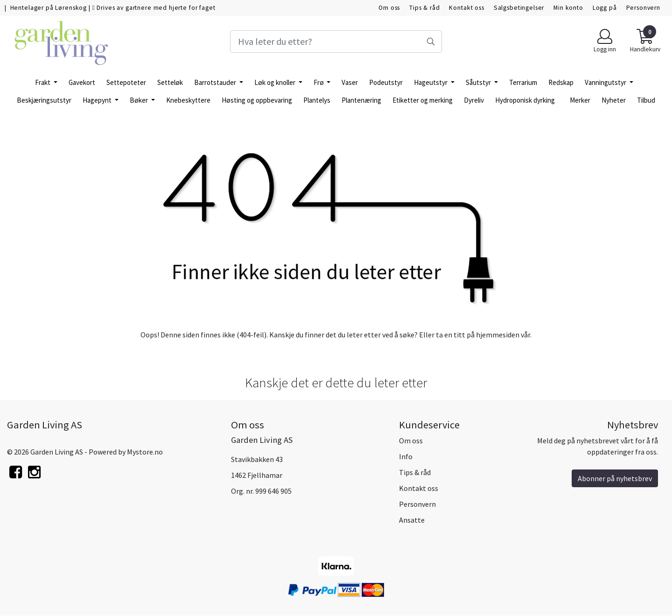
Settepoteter (126, 82)
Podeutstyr (386, 82)
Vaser (350, 82)
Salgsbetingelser (519, 8)
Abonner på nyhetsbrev (615, 478)
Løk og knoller (276, 82)
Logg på (605, 8)
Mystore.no (145, 452)
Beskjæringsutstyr (44, 100)
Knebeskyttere (188, 100)
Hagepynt (98, 100)
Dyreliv (474, 100)
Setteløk (170, 82)
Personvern (644, 8)
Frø (319, 82)
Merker (580, 100)
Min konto (568, 8)
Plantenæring (361, 100)
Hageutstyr (431, 82)
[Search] (336, 42)
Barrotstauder (216, 82)
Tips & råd (425, 8)
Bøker (140, 100)
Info (406, 456)
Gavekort (82, 82)
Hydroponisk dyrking (525, 100)
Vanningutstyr (606, 82)
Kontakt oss (466, 8)
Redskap (561, 82)
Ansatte (412, 520)
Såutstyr (479, 82)
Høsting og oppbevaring (257, 100)
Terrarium (523, 82)
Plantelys (317, 100)
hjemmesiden (498, 335)
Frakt (43, 82)
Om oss (389, 8)
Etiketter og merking (423, 100)
